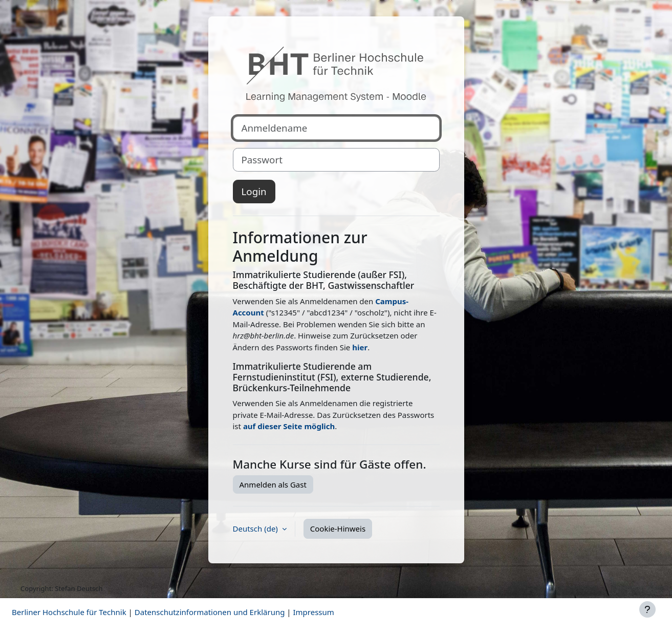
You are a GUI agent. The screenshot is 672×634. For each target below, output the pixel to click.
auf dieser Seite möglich (289, 426)
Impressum (313, 612)
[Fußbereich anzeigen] (647, 609)
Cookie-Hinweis (338, 529)
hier (360, 347)
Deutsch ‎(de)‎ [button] (256, 529)
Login (254, 191)
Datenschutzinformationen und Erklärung (210, 612)
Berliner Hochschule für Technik (69, 612)
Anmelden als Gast (273, 484)
